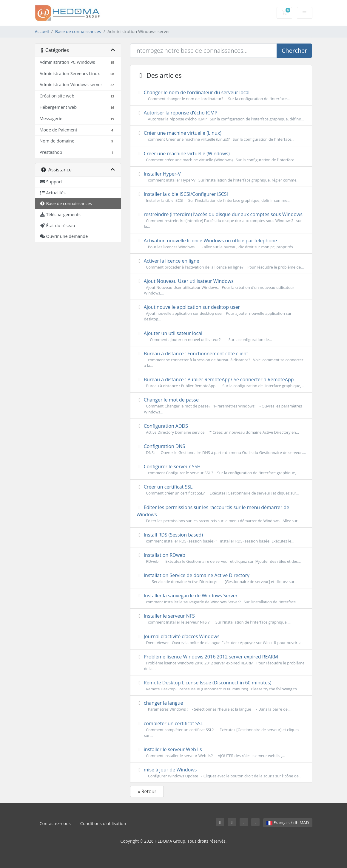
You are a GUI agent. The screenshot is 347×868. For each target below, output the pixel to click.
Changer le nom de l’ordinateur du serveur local (221, 95)
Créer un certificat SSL (221, 490)
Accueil (42, 31)
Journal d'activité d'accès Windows (221, 639)
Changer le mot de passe (221, 406)
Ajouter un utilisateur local (221, 336)
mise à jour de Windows (221, 773)
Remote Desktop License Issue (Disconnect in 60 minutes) (221, 686)
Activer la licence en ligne (221, 264)
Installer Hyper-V (221, 177)
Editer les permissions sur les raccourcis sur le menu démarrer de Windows (221, 514)
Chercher (294, 51)
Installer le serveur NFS (221, 619)
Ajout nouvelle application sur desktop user (221, 313)
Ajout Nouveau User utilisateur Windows (221, 287)
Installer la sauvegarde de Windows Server (221, 599)
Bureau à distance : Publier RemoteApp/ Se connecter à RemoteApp (221, 382)
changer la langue (221, 706)
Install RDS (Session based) (221, 538)
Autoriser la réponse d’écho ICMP (221, 116)
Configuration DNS (221, 449)
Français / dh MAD (288, 823)
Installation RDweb (221, 558)
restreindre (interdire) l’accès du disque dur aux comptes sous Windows (221, 220)
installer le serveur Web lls (221, 752)
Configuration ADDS (221, 429)
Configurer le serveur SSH (221, 469)
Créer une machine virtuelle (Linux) (221, 136)
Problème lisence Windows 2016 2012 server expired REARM (221, 662)
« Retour (147, 791)
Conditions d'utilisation (103, 823)
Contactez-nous (55, 823)
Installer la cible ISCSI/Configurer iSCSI (221, 197)
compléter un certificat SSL (221, 729)
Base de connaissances (78, 31)
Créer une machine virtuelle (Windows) (221, 156)
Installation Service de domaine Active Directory (221, 578)
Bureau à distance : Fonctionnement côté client (221, 359)
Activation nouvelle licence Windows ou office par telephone (221, 244)
